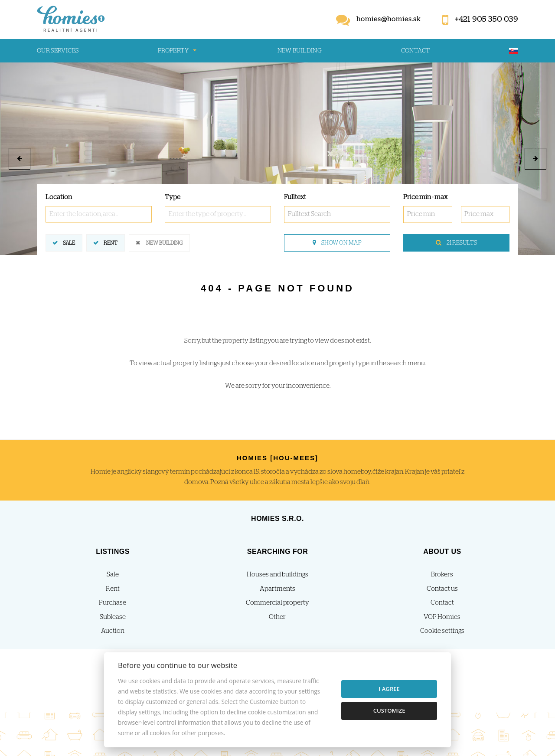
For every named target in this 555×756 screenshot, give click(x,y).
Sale (69, 242)
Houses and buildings (277, 574)
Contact (416, 51)
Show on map (337, 243)
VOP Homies (442, 617)
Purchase (113, 603)
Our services (58, 51)
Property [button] (173, 51)
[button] (20, 159)
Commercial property (277, 603)
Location (59, 197)
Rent (111, 242)
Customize (389, 710)
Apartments (277, 589)
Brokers (442, 574)
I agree (389, 689)
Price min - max (425, 197)
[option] (277, 159)
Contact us (442, 589)
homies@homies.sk (388, 19)
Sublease (113, 617)
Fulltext (295, 197)
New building (300, 51)
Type (173, 197)
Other (277, 617)
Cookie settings (442, 631)
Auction (113, 631)
